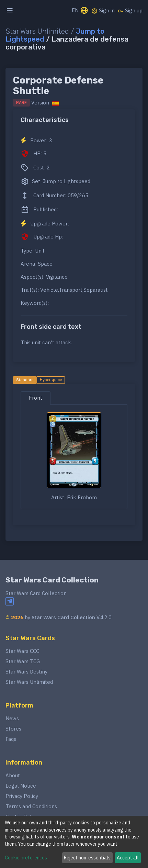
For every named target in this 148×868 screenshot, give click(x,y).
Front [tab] (36, 398)
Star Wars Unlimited (29, 682)
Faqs (11, 739)
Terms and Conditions (31, 806)
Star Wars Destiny (26, 672)
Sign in (103, 11)
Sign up (130, 11)
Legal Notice (21, 786)
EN (80, 11)
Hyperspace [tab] (51, 380)
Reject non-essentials (87, 858)
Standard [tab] (25, 380)
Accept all (128, 858)
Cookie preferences (26, 858)
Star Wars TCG (23, 661)
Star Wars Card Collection (52, 580)
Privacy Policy (22, 796)
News (12, 718)
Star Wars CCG (22, 651)
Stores (13, 729)
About (13, 775)
